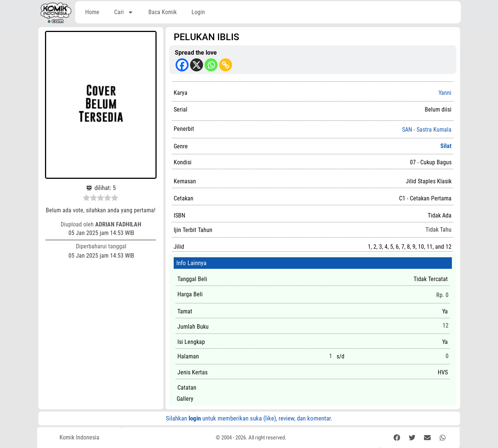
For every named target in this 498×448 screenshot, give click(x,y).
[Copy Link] (226, 65)
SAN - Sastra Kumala (427, 130)
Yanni (445, 93)
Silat (446, 146)
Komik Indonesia (79, 437)
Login (198, 12)
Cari (124, 12)
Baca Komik (163, 12)
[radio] (86, 199)
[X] (197, 65)
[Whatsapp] (211, 65)
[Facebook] (182, 65)
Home (92, 12)
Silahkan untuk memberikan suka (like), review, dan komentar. (249, 418)
